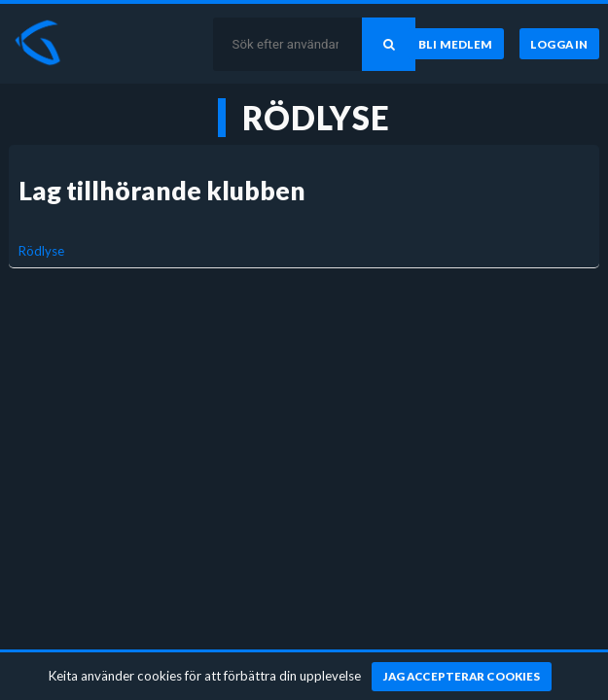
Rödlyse (41, 251)
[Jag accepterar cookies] (462, 677)
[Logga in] (559, 44)
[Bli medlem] (456, 44)
